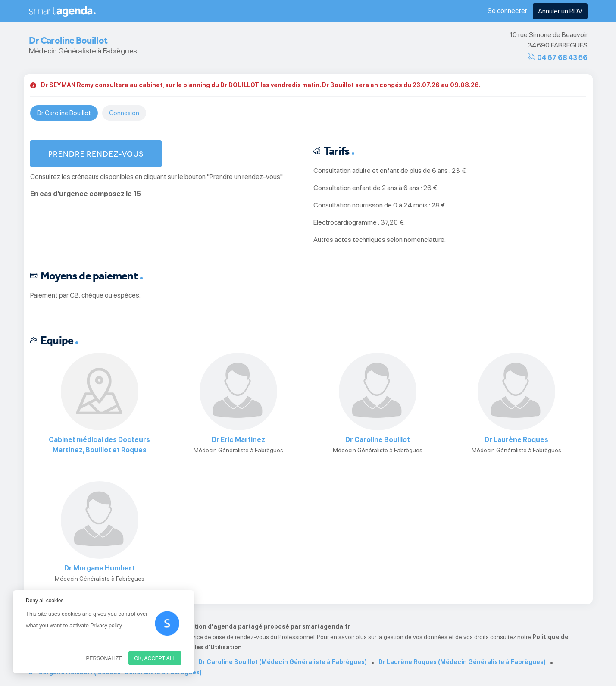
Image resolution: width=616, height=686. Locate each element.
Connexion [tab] (124, 113)
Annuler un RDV (560, 11)
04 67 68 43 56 (562, 58)
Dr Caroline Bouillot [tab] (64, 113)
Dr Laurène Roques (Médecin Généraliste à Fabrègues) (462, 662)
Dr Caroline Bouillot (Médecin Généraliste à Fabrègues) (283, 662)
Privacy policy (106, 626)
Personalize (104, 658)
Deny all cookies (45, 601)
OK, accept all (155, 658)
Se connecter (507, 11)
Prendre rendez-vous (96, 154)
